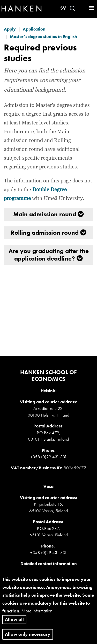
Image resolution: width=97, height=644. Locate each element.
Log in (82, 8)
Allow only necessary (28, 638)
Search (73, 8)
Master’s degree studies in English (43, 36)
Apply (10, 29)
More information (37, 615)
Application (34, 29)
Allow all (14, 624)
